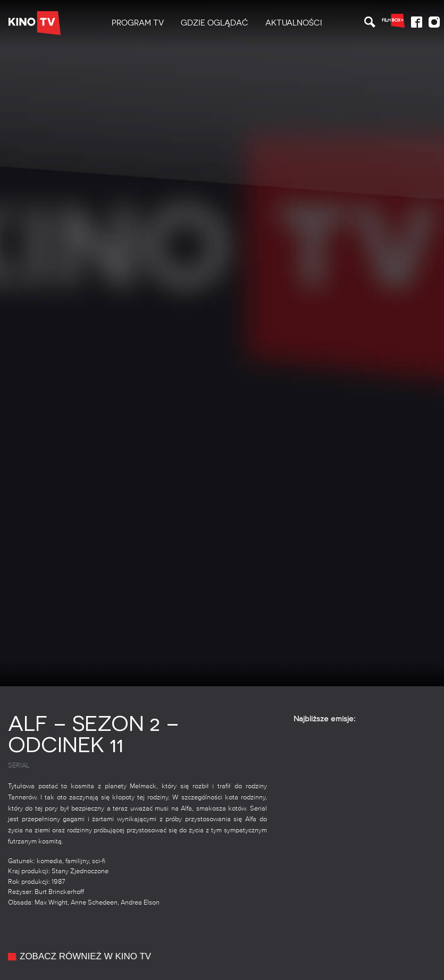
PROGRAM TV (138, 23)
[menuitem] (138, 23)
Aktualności (294, 23)
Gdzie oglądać (215, 23)
